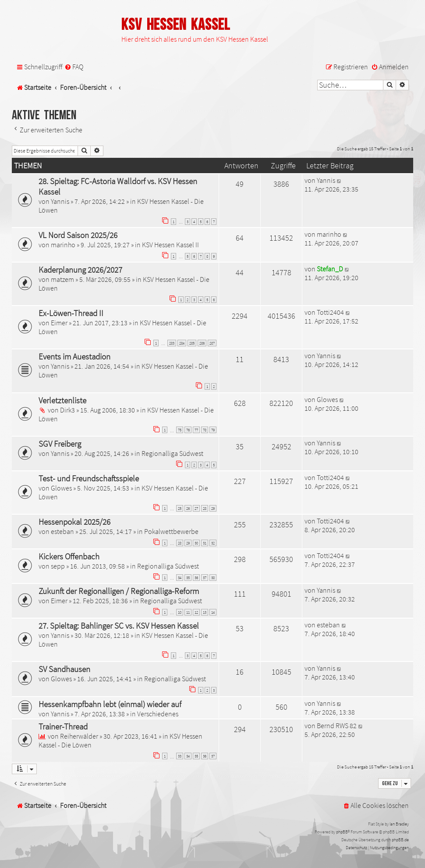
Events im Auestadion (74, 356)
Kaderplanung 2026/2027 (80, 270)
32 (213, 543)
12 (196, 612)
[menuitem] (74, 67)
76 (188, 430)
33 (180, 756)
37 (205, 578)
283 (172, 343)
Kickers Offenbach (69, 556)
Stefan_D (330, 269)
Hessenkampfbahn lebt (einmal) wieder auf (110, 704)
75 (180, 430)
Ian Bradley (399, 824)
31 (205, 543)
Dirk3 (67, 410)
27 (196, 508)
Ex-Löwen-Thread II (71, 313)
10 (180, 612)
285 (192, 343)
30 (196, 543)
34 (180, 578)
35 (188, 578)
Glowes (327, 399)
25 (180, 508)
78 (205, 430)
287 (212, 343)
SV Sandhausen (64, 669)
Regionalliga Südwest (172, 453)
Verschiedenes (158, 714)
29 (213, 508)
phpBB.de (400, 840)
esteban (62, 531)
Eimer (59, 323)
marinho (63, 245)
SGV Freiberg (60, 444)
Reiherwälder (79, 736)
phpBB (342, 832)
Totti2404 (330, 312)
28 (205, 508)
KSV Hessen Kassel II (170, 245)
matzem (62, 279)
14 (213, 612)
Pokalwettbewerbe (171, 531)
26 (188, 508)
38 (213, 578)
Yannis (60, 201)
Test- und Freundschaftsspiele (89, 478)
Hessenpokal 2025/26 (74, 522)
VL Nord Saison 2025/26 (78, 235)
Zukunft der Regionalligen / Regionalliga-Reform (119, 591)
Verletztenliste (62, 400)
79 (213, 430)
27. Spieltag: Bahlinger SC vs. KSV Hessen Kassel (119, 626)
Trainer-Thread (63, 726)
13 (205, 612)
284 (182, 343)
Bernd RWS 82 (337, 726)
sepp (58, 566)
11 (188, 612)
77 (196, 430)
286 (202, 343)
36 (196, 578)
